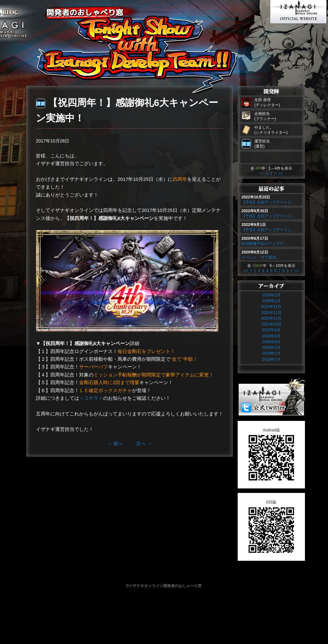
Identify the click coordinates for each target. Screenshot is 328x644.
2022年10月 (271, 324)
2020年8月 (271, 336)
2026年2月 (271, 295)
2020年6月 (271, 342)
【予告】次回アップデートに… (268, 202)
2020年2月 (271, 348)
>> (281, 173)
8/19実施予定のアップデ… (264, 244)
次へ (144, 443)
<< (262, 173)
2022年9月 (271, 330)
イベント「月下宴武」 (261, 257)
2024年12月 (271, 307)
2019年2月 (271, 353)
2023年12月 (271, 318)
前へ (115, 443)
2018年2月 (271, 359)
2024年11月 (271, 313)
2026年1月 (271, 301)
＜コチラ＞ (91, 398)
